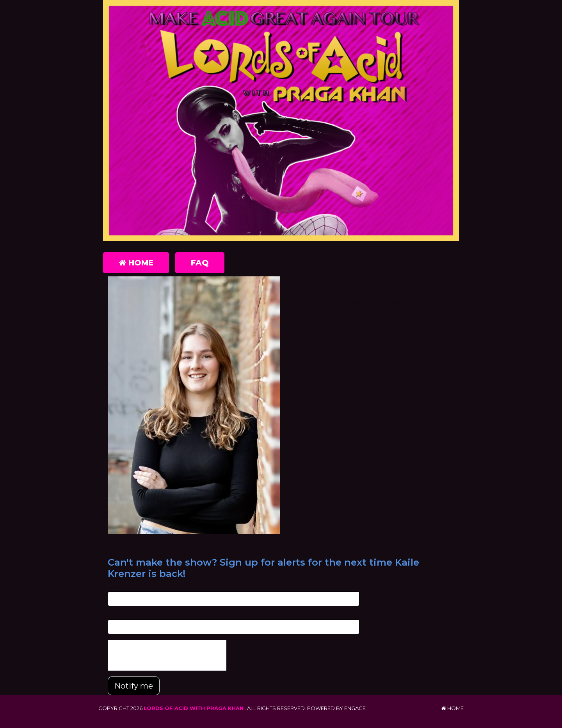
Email (115, 587)
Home (136, 263)
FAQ (200, 263)
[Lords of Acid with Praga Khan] (281, 121)
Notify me (134, 686)
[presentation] (167, 655)
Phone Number (127, 616)
